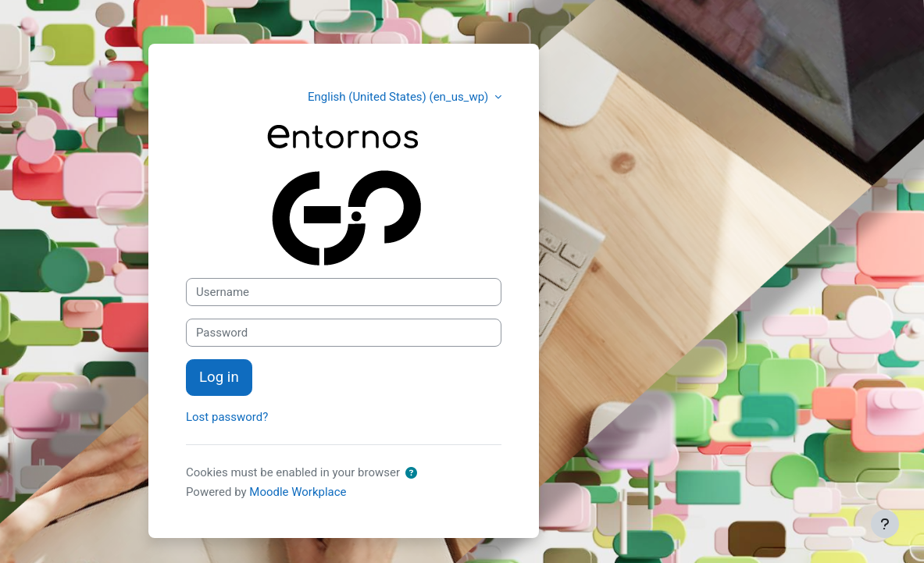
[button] (411, 474)
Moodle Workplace (298, 492)
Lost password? (227, 417)
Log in (219, 377)
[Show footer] (885, 524)
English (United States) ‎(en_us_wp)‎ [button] (400, 97)
